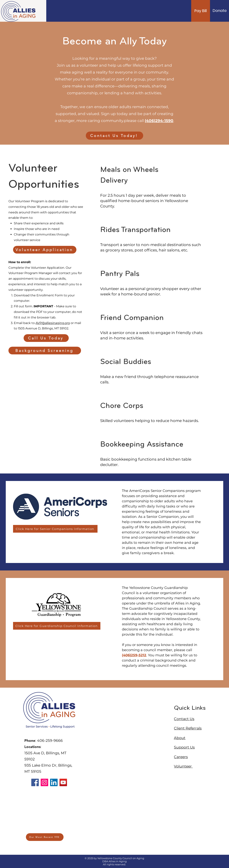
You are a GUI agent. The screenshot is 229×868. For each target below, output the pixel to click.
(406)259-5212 (134, 655)
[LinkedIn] (54, 782)
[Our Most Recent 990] (45, 837)
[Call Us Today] (46, 338)
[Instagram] (44, 782)
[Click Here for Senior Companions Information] (55, 529)
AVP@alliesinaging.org (53, 323)
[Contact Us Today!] (114, 136)
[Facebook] (35, 782)
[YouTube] (63, 782)
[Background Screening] (45, 351)
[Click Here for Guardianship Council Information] (57, 626)
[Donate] (220, 11)
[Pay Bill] (201, 11)
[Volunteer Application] (45, 250)
